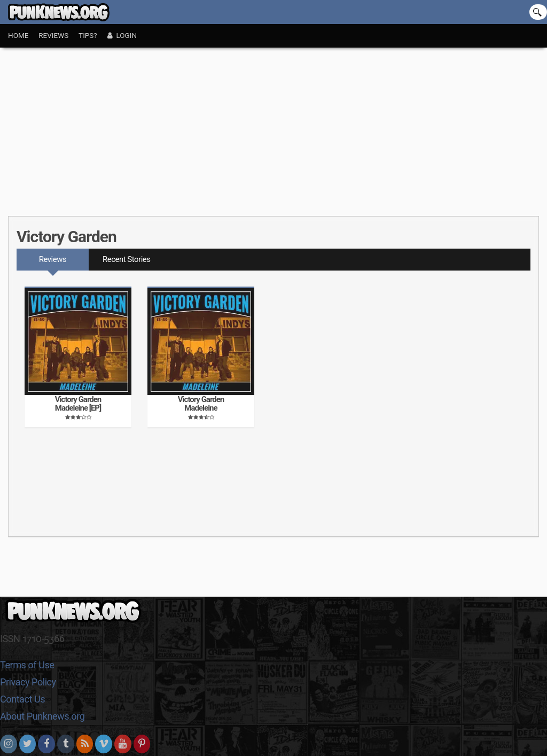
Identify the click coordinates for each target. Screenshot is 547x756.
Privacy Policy (28, 682)
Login (122, 35)
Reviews (53, 35)
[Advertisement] (273, 128)
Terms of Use (27, 665)
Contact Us (22, 699)
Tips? (88, 35)
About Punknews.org (42, 716)
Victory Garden (67, 237)
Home (18, 35)
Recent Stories (127, 259)
